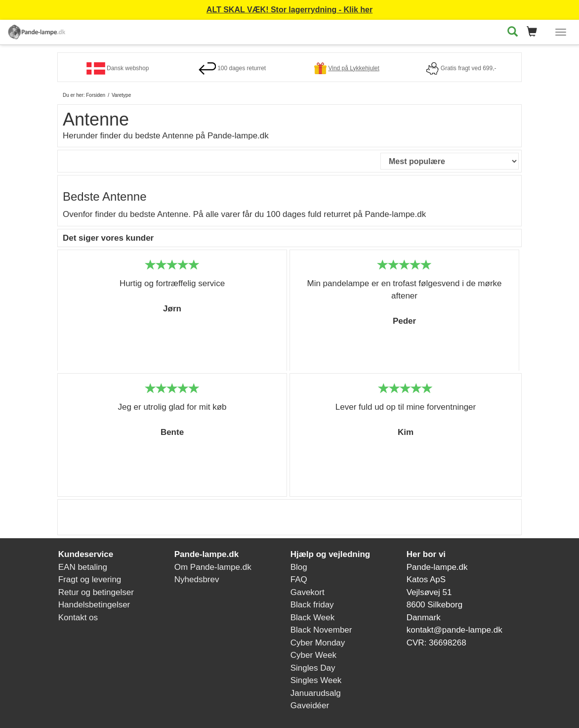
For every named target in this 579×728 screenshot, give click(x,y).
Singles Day (313, 668)
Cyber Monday (318, 643)
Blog (299, 567)
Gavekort (308, 592)
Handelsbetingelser (94, 605)
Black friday (312, 605)
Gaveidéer (310, 706)
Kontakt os (78, 618)
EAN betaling (83, 567)
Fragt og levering (90, 579)
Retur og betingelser (96, 592)
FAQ (299, 579)
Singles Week (316, 680)
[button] (535, 32)
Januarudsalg (316, 693)
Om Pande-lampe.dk (213, 567)
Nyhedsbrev (197, 579)
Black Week (312, 618)
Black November (321, 630)
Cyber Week (313, 655)
